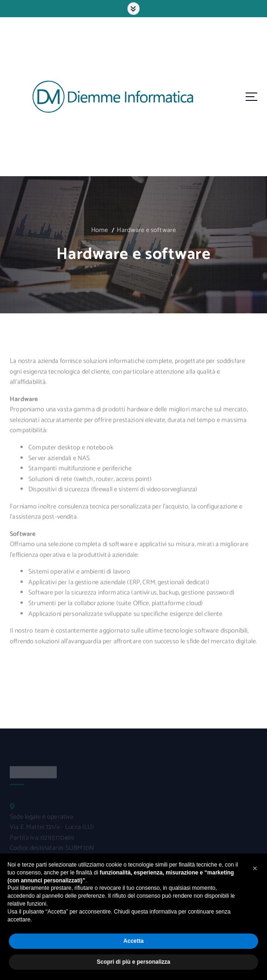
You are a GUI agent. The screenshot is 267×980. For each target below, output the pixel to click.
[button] (255, 868)
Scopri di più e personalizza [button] (133, 962)
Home (100, 230)
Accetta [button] (133, 941)
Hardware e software (146, 230)
